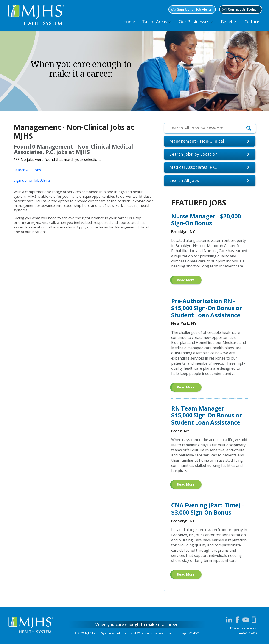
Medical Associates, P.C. (193, 167)
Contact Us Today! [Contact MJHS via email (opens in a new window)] (243, 9)
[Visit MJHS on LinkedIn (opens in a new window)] (229, 620)
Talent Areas (155, 22)
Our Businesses (194, 22)
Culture (252, 22)
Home (129, 22)
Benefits (229, 22)
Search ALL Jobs (27, 170)
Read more (189, 281)
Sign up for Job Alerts (32, 180)
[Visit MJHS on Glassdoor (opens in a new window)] (254, 620)
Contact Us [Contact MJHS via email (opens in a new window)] (249, 627)
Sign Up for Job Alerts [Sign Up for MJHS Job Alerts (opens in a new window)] (194, 9)
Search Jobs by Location (193, 154)
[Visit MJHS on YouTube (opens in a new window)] (246, 620)
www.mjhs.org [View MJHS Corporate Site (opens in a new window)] (248, 633)
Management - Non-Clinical (197, 141)
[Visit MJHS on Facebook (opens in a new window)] (237, 620)
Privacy (235, 627)
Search (184, 180)
